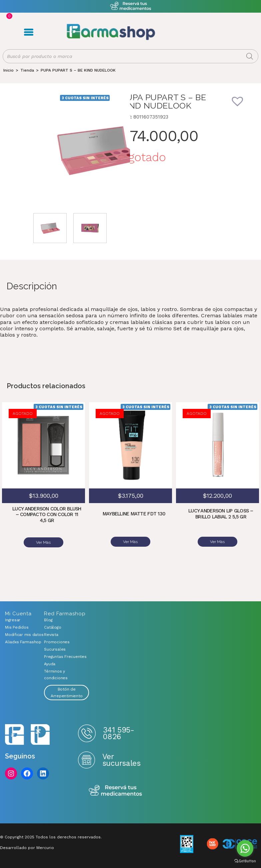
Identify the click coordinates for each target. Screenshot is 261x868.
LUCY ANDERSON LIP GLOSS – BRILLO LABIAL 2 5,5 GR (221, 514)
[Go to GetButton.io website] (245, 861)
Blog (48, 620)
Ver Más (43, 542)
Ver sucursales (121, 760)
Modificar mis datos (19, 635)
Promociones (57, 642)
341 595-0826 (118, 733)
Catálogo (52, 627)
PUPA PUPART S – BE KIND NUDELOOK (78, 71)
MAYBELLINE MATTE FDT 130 (134, 514)
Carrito (202, 32)
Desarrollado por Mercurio (27, 848)
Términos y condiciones (56, 675)
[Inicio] (8, 71)
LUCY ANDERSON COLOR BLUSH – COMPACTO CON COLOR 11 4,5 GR (47, 515)
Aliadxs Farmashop (19, 642)
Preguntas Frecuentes (65, 657)
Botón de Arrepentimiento (66, 693)
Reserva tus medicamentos (115, 791)
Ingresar (13, 620)
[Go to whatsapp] (245, 848)
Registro (191, 32)
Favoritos (213, 32)
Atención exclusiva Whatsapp (130, 6)
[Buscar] (250, 57)
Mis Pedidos (17, 627)
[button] (242, 106)
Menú (28, 32)
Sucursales (55, 649)
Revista (51, 635)
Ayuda (50, 664)
